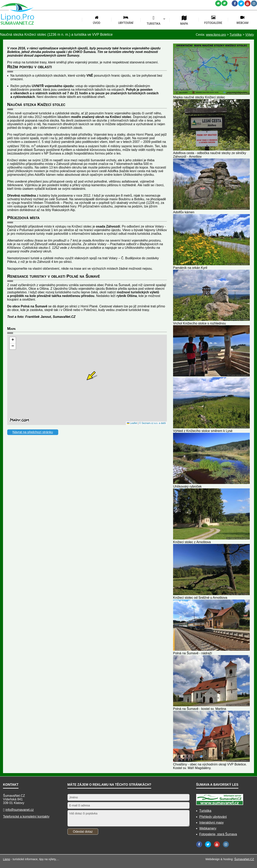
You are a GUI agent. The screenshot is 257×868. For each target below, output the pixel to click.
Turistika (205, 811)
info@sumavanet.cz (20, 810)
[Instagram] (254, 3)
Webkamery (208, 828)
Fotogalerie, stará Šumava (218, 834)
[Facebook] (235, 3)
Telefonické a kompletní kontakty (26, 817)
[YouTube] (248, 3)
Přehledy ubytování (213, 817)
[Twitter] (241, 3)
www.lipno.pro (216, 35)
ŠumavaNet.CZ (244, 859)
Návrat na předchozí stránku (33, 432)
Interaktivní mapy (212, 823)
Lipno (7, 859)
